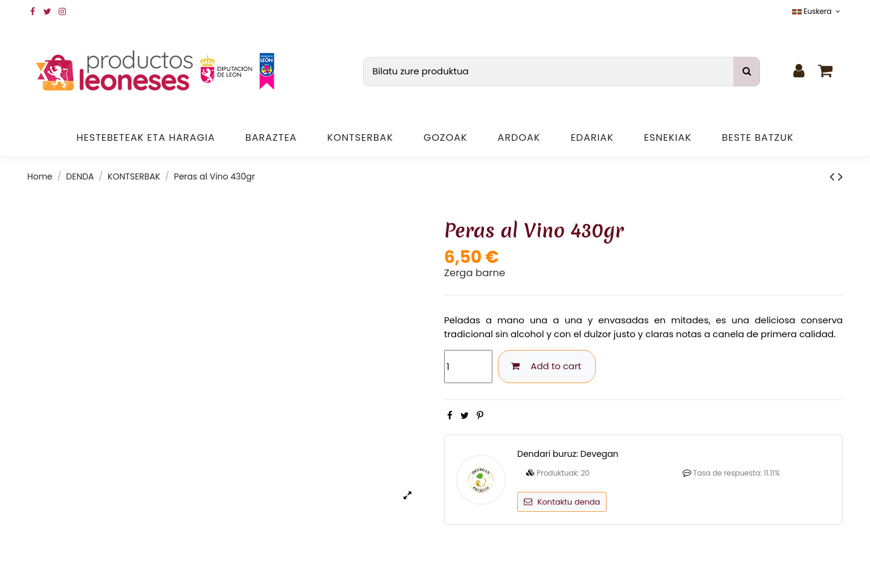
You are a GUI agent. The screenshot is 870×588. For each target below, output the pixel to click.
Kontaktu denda (562, 502)
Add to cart (547, 366)
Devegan (600, 454)
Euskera (817, 11)
